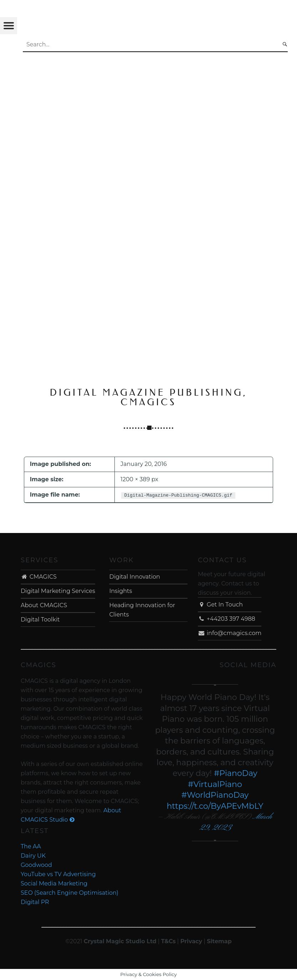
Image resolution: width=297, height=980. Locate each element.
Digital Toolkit (40, 620)
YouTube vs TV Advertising (58, 874)
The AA (31, 846)
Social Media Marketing (54, 883)
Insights (121, 591)
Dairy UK (33, 856)
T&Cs (168, 941)
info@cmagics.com (230, 633)
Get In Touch (220, 605)
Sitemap (219, 941)
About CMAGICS (44, 605)
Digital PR (35, 902)
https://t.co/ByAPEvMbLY (215, 806)
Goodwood (36, 865)
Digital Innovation (134, 577)
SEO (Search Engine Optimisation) (70, 893)
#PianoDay (236, 773)
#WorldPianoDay (215, 795)
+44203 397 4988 (227, 619)
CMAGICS (39, 577)
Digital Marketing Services (58, 591)
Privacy (191, 941)
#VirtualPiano (215, 784)
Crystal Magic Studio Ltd (120, 941)
